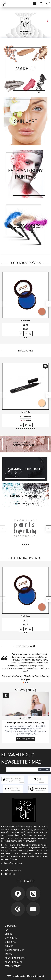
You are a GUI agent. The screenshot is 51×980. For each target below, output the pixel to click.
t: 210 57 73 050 (8, 874)
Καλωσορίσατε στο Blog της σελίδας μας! (26, 723)
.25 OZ (25, 325)
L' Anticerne (26, 417)
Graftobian (25, 320)
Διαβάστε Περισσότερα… (12, 863)
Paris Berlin (26, 412)
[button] (24, 337)
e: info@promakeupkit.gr (11, 870)
